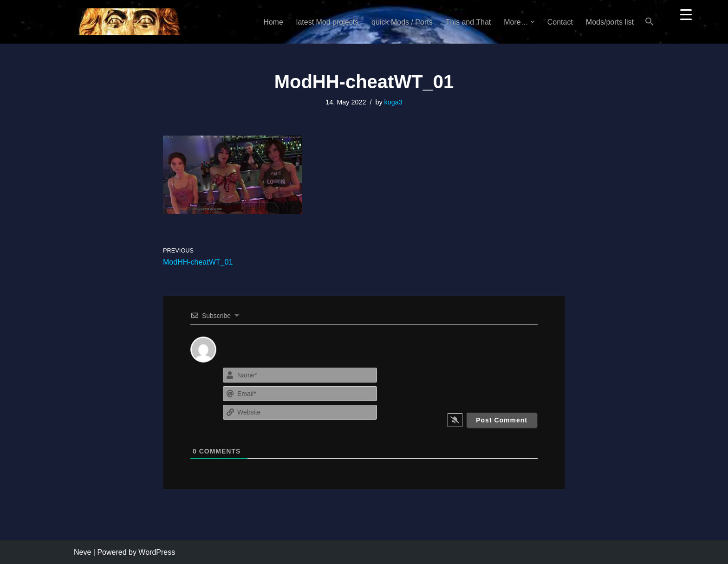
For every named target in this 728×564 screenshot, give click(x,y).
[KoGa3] (128, 22)
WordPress (157, 552)
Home (273, 22)
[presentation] (481, 383)
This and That (468, 22)
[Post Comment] (502, 420)
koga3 (393, 102)
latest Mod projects (327, 22)
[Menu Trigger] (686, 14)
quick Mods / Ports (402, 22)
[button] (533, 22)
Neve (82, 552)
